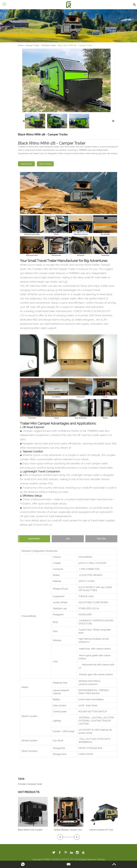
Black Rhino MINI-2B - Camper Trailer (75, 45)
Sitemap (101, 859)
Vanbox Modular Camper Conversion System (74, 830)
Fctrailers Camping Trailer (30, 784)
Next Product (45, 164)
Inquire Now (26, 164)
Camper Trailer (32, 45)
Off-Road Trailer (49, 45)
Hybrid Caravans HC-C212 (101, 830)
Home (21, 45)
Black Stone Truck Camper (30, 830)
